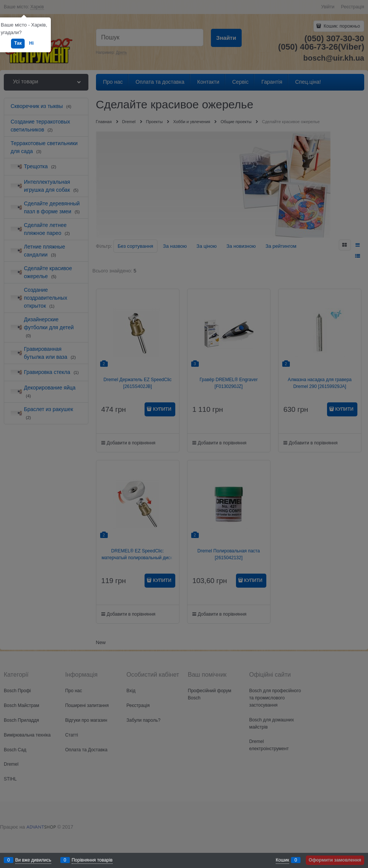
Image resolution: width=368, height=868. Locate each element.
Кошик (282, 860)
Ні (31, 43)
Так (18, 43)
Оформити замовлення (335, 860)
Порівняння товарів (92, 860)
